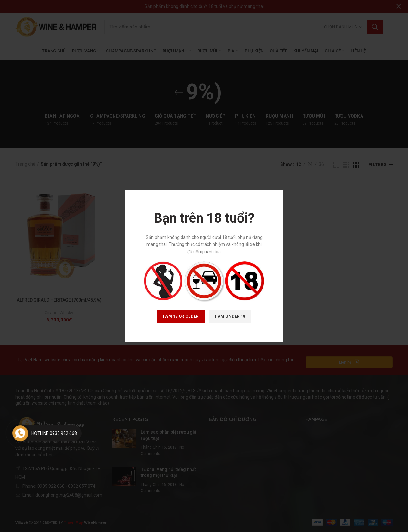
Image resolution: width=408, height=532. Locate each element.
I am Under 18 (230, 316)
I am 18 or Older (181, 316)
